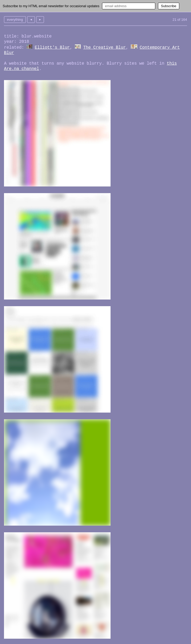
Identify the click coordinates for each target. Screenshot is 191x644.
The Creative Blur (104, 48)
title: (11, 36)
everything (15, 20)
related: (14, 48)
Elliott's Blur (52, 48)
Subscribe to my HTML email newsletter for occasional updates (51, 6)
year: (10, 42)
